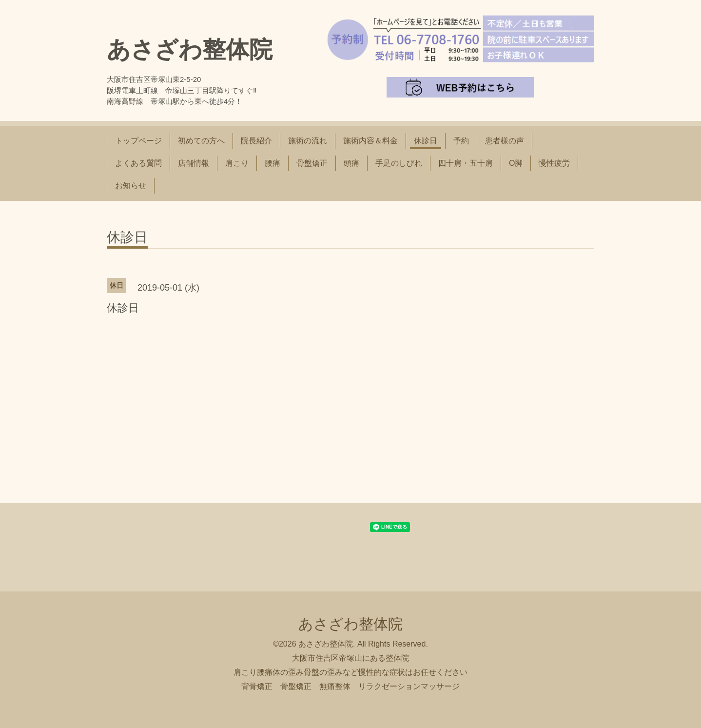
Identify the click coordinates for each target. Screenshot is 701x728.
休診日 (426, 141)
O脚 (516, 163)
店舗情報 (194, 163)
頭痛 (351, 163)
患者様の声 (505, 141)
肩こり (237, 163)
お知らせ (131, 186)
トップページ (138, 141)
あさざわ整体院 (190, 49)
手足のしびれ (399, 163)
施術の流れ (308, 141)
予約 (461, 141)
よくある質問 (138, 163)
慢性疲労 (554, 163)
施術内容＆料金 (370, 141)
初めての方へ (201, 141)
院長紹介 (256, 141)
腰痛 (273, 163)
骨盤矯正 (312, 163)
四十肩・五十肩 (466, 163)
